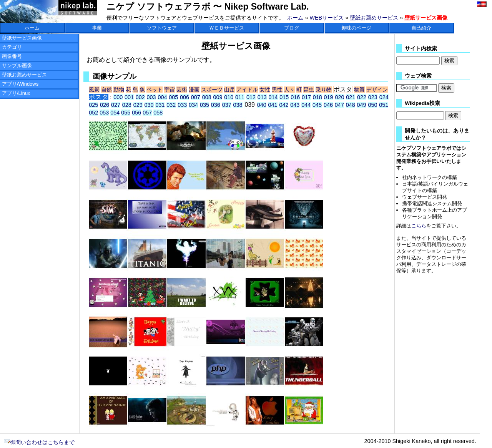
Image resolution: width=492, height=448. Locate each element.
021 (351, 97)
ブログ (292, 28)
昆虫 (309, 90)
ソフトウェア (162, 28)
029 (138, 105)
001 (129, 97)
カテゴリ (12, 47)
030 (149, 105)
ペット (155, 90)
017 (306, 97)
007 (196, 97)
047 (339, 105)
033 (182, 105)
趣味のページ (356, 28)
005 (173, 97)
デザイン (377, 90)
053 (104, 113)
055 (126, 113)
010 (229, 97)
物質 (359, 90)
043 (295, 105)
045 (317, 105)
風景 (94, 90)
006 (184, 97)
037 (227, 105)
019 (329, 97)
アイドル (247, 90)
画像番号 (12, 56)
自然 (106, 90)
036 (216, 105)
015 (284, 97)
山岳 (229, 90)
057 (147, 113)
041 (273, 105)
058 (158, 113)
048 (351, 105)
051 (384, 105)
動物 (119, 90)
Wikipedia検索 (422, 103)
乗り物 (324, 90)
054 (115, 113)
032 (171, 105)
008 (207, 97)
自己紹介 (421, 28)
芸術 (182, 90)
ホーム (295, 18)
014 (273, 97)
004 (162, 97)
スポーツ (212, 90)
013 (262, 97)
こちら (419, 226)
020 (339, 97)
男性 (277, 90)
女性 (265, 90)
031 (160, 105)
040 (262, 105)
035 (204, 105)
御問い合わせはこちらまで (39, 442)
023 (373, 97)
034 (193, 105)
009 (218, 97)
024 (384, 97)
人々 (289, 90)
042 (284, 105)
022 (362, 97)
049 (362, 105)
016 (295, 97)
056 (136, 113)
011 (240, 97)
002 (140, 97)
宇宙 (170, 90)
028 (127, 105)
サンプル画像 (17, 66)
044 (306, 105)
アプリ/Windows (20, 84)
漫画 (194, 90)
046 (328, 105)
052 (93, 113)
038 (238, 105)
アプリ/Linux (16, 93)
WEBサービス (327, 18)
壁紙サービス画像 (22, 38)
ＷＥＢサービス (227, 28)
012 (251, 97)
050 (372, 105)
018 (317, 97)
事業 (97, 28)
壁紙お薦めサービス (374, 18)
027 (116, 105)
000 (118, 97)
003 (151, 97)
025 (93, 105)
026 (105, 105)
